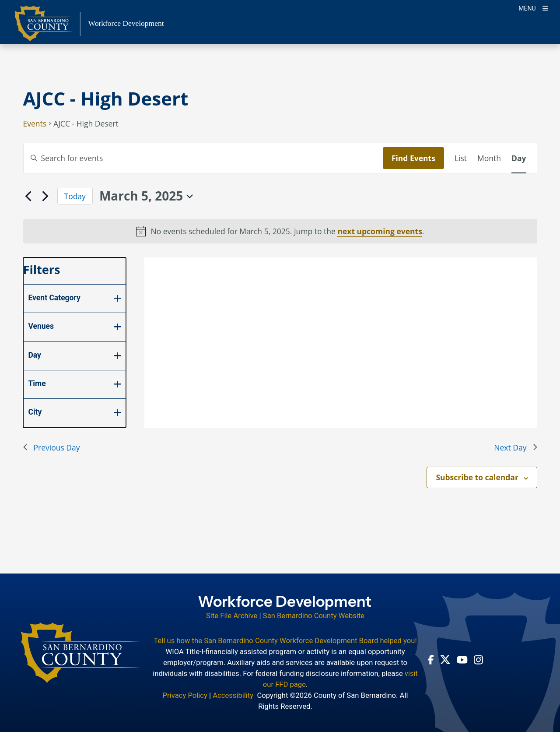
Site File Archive (232, 616)
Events (35, 124)
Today (75, 196)
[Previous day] (28, 196)
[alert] (280, 231)
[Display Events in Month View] (489, 158)
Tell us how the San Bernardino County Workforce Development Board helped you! (285, 641)
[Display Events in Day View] (519, 158)
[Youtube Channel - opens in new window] (462, 659)
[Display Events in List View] (461, 158)
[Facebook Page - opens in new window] (431, 660)
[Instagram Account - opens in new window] (478, 660)
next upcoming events (380, 231)
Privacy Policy (185, 695)
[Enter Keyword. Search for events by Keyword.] (203, 158)
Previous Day (52, 447)
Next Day (515, 447)
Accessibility (233, 695)
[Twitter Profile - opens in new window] (445, 660)
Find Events (413, 158)
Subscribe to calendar (477, 477)
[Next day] (45, 196)
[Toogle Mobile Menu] (533, 8)
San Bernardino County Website (314, 616)
